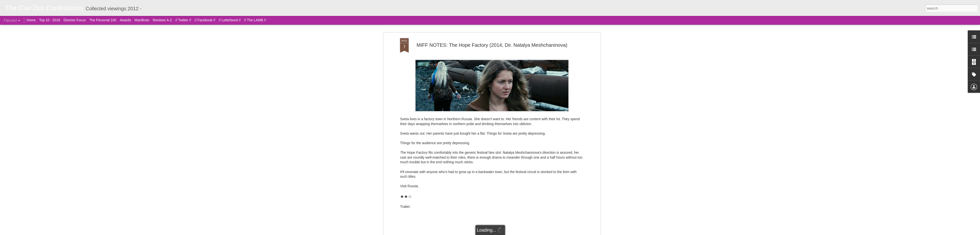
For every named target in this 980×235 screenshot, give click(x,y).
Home (31, 20)
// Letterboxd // (230, 20)
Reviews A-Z (162, 20)
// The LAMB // (255, 20)
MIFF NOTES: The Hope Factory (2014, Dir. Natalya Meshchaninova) (492, 45)
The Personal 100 (103, 20)
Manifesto (142, 20)
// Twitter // (183, 20)
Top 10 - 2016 (50, 20)
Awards (125, 20)
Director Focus (75, 20)
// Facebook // (205, 20)
